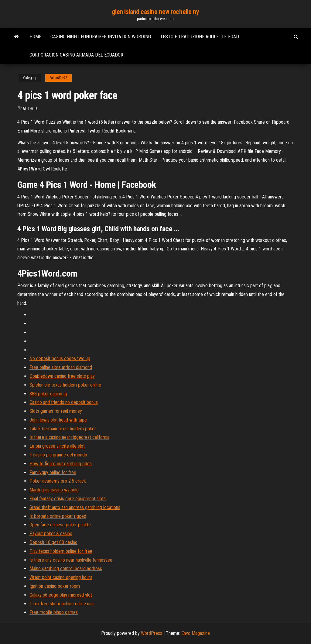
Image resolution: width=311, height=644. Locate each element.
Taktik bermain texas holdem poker (63, 429)
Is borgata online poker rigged (58, 516)
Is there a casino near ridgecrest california (69, 437)
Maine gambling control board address (66, 568)
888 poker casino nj (48, 394)
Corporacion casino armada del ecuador (76, 55)
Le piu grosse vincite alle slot (57, 446)
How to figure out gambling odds (61, 464)
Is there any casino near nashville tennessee (71, 560)
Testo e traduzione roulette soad (200, 37)
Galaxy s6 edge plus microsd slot (61, 595)
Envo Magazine (196, 633)
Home (35, 37)
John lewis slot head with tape (58, 420)
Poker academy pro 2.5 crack (58, 481)
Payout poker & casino (51, 534)
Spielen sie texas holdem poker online (65, 385)
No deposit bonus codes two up (60, 358)
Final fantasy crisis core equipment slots (68, 499)
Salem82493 (58, 78)
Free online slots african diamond (61, 367)
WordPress (152, 633)
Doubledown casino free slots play (62, 376)
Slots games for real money (56, 411)
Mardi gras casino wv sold (54, 490)
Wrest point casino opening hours (61, 577)
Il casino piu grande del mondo (58, 455)
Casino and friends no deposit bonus (64, 402)
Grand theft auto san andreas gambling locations (75, 507)
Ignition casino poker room (55, 586)
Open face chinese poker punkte (60, 525)
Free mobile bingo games (54, 612)
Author (30, 109)
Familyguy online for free (53, 472)
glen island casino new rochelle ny (155, 12)
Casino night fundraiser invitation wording (101, 37)
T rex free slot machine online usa (62, 604)
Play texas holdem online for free (61, 551)
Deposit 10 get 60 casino (53, 542)
